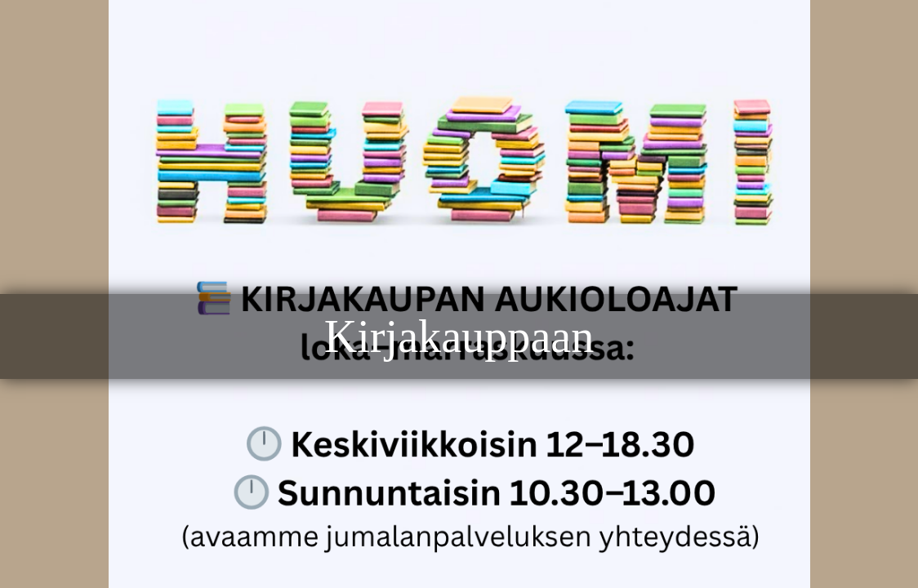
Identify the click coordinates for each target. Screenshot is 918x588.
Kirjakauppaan (459, 336)
